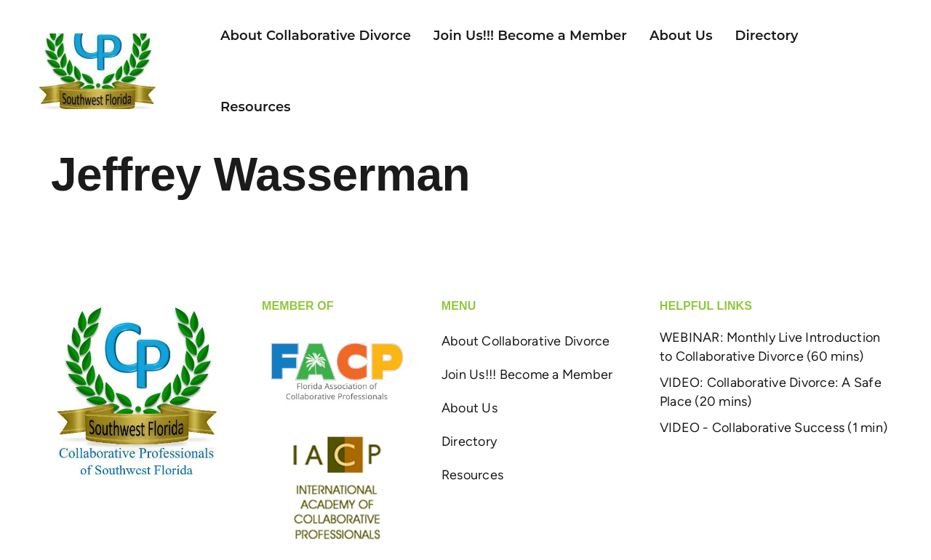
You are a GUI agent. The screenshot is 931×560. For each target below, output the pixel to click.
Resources (256, 107)
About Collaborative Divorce (316, 36)
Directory (767, 36)
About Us (681, 36)
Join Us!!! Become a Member (530, 36)
